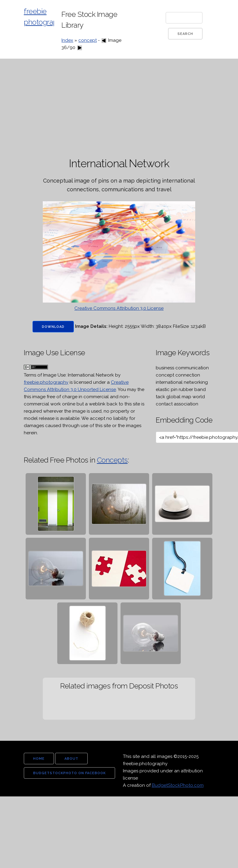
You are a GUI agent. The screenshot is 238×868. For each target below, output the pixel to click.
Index (67, 40)
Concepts (112, 460)
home (39, 759)
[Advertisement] (119, 108)
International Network (91, 375)
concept (88, 40)
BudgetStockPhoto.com (178, 785)
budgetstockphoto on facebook (69, 773)
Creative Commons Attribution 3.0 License (119, 308)
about (71, 759)
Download (53, 327)
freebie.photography (46, 382)
